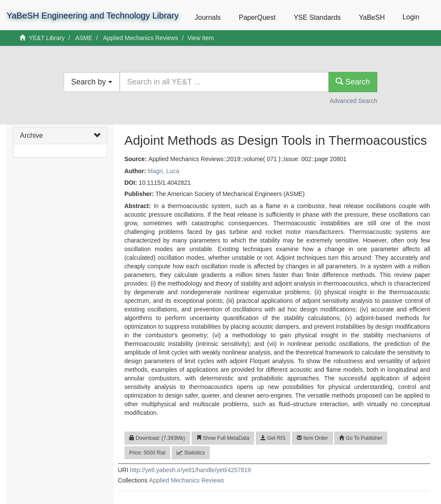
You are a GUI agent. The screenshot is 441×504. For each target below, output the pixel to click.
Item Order (312, 438)
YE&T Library (47, 38)
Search (353, 82)
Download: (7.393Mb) (157, 438)
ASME (84, 38)
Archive (31, 135)
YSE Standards (317, 17)
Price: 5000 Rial (148, 453)
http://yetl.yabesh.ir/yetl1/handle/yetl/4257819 (191, 470)
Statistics (191, 453)
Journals (208, 17)
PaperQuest (257, 17)
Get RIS (273, 438)
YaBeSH (372, 17)
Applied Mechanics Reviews (140, 38)
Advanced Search (353, 101)
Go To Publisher (361, 438)
